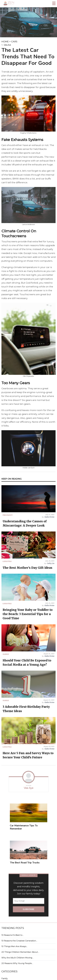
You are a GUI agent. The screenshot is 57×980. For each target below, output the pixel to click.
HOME (5, 42)
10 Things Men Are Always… (14, 946)
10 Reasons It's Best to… (13, 935)
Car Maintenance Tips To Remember (24, 827)
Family (5, 978)
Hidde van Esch (29, 468)
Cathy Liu (51, 563)
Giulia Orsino (49, 517)
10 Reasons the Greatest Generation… (19, 941)
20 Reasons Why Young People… (17, 963)
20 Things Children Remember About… (20, 952)
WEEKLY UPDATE (28, 875)
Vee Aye (7, 45)
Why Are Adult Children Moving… (17, 958)
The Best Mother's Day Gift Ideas (27, 568)
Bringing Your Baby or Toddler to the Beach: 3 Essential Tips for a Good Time (28, 614)
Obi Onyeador (28, 376)
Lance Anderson (28, 224)
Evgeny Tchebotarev (28, 133)
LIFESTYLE (7, 561)
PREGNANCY (8, 515)
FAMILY (6, 654)
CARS (14, 42)
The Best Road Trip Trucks (25, 863)
